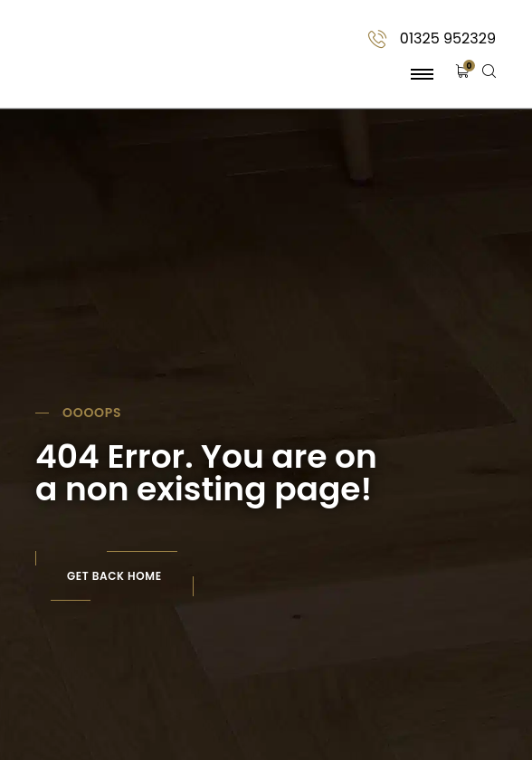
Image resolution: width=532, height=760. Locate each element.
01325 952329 (448, 38)
